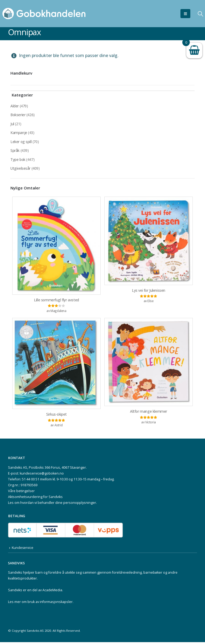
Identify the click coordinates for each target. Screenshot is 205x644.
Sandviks (15, 574)
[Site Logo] (44, 14)
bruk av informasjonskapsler (50, 604)
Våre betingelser (21, 493)
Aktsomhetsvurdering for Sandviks (35, 499)
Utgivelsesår (21, 169)
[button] (185, 14)
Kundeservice (23, 550)
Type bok (18, 160)
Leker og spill (21, 142)
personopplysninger (80, 505)
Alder (15, 106)
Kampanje (19, 133)
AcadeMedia (52, 592)
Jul (12, 124)
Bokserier (18, 115)
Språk (15, 151)
